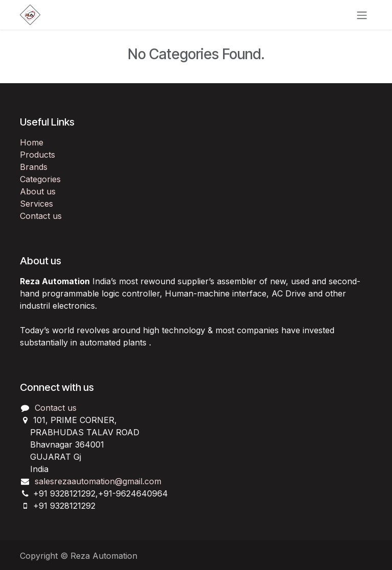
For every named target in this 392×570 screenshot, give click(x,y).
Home (32, 142)
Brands (34, 167)
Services (36, 204)
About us (38, 191)
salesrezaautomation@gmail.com (98, 481)
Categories (40, 179)
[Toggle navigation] (362, 15)
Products (38, 155)
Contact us (41, 216)
